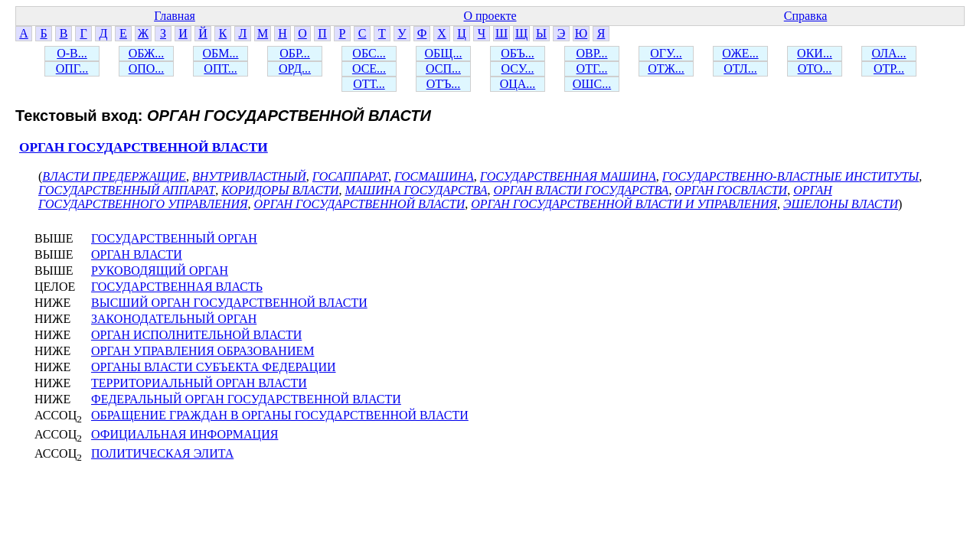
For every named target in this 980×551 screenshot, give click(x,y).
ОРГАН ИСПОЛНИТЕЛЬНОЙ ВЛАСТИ (196, 335)
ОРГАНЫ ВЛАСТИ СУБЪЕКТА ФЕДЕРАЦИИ (214, 367)
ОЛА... (889, 53)
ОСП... (443, 68)
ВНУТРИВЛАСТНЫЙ (249, 176)
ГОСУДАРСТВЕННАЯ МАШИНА (568, 176)
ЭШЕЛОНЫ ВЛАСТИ (841, 204)
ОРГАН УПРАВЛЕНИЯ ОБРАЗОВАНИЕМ (203, 351)
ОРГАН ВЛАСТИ (137, 254)
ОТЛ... (740, 68)
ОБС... (369, 53)
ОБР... (295, 53)
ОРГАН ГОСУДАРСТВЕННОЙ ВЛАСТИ (144, 147)
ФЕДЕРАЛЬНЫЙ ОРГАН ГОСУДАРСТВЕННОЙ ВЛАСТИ (246, 399)
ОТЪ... (444, 84)
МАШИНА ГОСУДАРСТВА (416, 190)
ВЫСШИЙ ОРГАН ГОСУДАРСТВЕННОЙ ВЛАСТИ (229, 303)
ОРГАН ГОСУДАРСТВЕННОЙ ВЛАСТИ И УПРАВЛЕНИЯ (624, 204)
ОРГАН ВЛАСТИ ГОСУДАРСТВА (581, 190)
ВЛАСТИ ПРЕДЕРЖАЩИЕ (114, 176)
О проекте (490, 16)
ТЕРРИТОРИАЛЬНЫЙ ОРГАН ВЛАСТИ (199, 383)
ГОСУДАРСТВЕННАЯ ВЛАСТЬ (177, 287)
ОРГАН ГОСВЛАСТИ (731, 190)
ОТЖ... (666, 68)
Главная (175, 16)
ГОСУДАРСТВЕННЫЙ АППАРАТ (127, 190)
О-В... (72, 53)
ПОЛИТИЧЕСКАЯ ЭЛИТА (162, 453)
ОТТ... (369, 84)
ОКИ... (815, 53)
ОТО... (815, 68)
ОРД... (295, 68)
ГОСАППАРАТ (350, 176)
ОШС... (592, 84)
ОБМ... (221, 53)
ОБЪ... (517, 53)
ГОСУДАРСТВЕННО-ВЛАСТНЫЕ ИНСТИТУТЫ (791, 176)
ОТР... (889, 68)
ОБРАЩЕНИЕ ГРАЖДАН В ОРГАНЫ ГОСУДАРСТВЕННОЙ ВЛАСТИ (280, 415)
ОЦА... (518, 84)
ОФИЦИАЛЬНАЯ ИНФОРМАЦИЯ (185, 434)
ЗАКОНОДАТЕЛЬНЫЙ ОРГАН (174, 319)
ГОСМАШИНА (434, 176)
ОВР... (591, 53)
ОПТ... (220, 68)
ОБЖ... (147, 53)
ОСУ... (518, 68)
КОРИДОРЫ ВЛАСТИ (280, 190)
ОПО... (147, 68)
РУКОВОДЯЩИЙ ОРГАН (160, 271)
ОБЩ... (444, 53)
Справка (806, 16)
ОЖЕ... (740, 53)
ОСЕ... (369, 68)
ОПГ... (72, 68)
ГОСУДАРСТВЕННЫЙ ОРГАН (174, 238)
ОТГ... (592, 68)
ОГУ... (666, 53)
